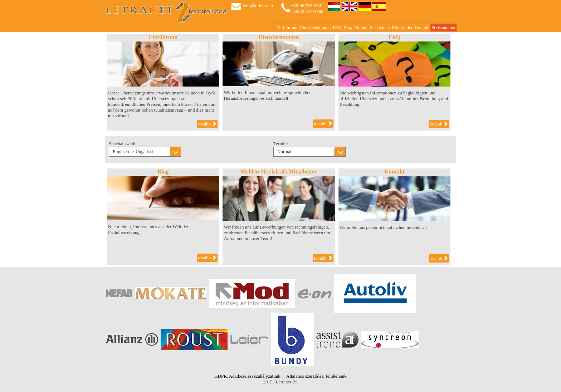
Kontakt (422, 27)
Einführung (287, 27)
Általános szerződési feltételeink (316, 376)
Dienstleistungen (315, 27)
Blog (348, 27)
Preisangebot (443, 27)
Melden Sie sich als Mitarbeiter (383, 27)
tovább (208, 124)
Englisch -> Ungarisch (134, 151)
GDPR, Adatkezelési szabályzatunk (247, 376)
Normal (284, 151)
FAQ (337, 27)
